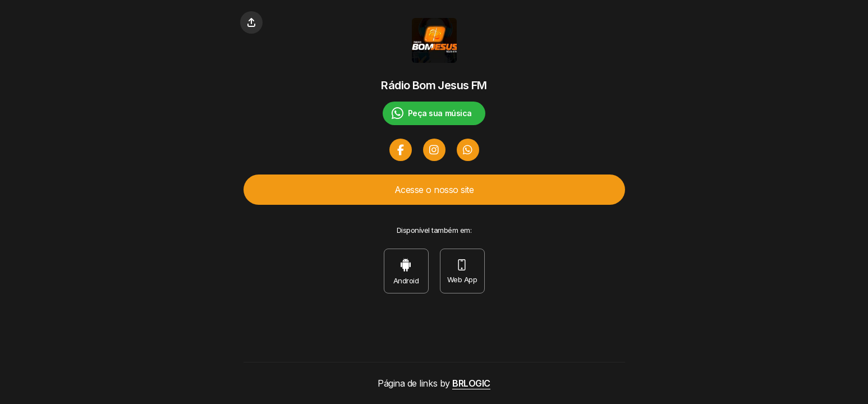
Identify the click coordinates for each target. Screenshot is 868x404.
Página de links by (434, 384)
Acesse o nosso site (434, 190)
